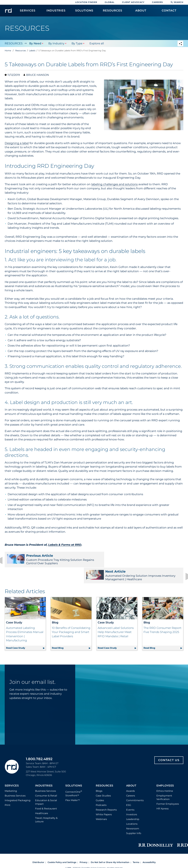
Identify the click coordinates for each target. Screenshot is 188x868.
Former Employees (168, 789)
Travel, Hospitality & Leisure (46, 805)
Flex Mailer (73, 785)
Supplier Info (134, 819)
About (131, 771)
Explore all (96, 43)
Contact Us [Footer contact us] (169, 745)
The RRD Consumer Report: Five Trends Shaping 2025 (163, 615)
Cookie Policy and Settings (62, 848)
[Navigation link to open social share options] (180, 44)
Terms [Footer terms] (136, 848)
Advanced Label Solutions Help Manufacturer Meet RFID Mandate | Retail (116, 617)
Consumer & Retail (46, 781)
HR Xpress (163, 794)
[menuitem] (28, 12)
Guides (100, 786)
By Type (77, 43)
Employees (165, 771)
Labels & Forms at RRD (65, 545)
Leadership (133, 804)
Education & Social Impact (46, 787)
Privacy (83, 848)
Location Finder (86, 2)
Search (177, 2)
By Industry (56, 43)
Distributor (38, 848)
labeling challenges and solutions (114, 184)
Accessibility (149, 848)
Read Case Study (26, 633)
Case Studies (103, 781)
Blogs (99, 776)
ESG (129, 790)
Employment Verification (164, 783)
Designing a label (17, 143)
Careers (157, 2)
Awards (130, 776)
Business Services (15, 781)
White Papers (104, 800)
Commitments (135, 786)
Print (8, 790)
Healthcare (42, 799)
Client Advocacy (133, 2)
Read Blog (72, 633)
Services (12, 771)
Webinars (101, 804)
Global (110, 2)
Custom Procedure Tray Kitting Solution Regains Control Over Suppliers (48, 559)
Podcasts (101, 790)
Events (130, 795)
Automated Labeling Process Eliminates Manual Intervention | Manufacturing (25, 619)
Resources (14, 43)
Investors (132, 800)
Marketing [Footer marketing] (11, 776)
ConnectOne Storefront (74, 779)
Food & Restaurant (46, 794)
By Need (35, 43)
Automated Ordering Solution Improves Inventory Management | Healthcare (140, 559)
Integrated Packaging (18, 786)
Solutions (74, 771)
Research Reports (106, 795)
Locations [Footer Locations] (132, 809)
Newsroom (133, 814)
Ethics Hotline (165, 776)
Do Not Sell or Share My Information (110, 848)
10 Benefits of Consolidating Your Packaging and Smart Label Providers (71, 617)
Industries (44, 771)
